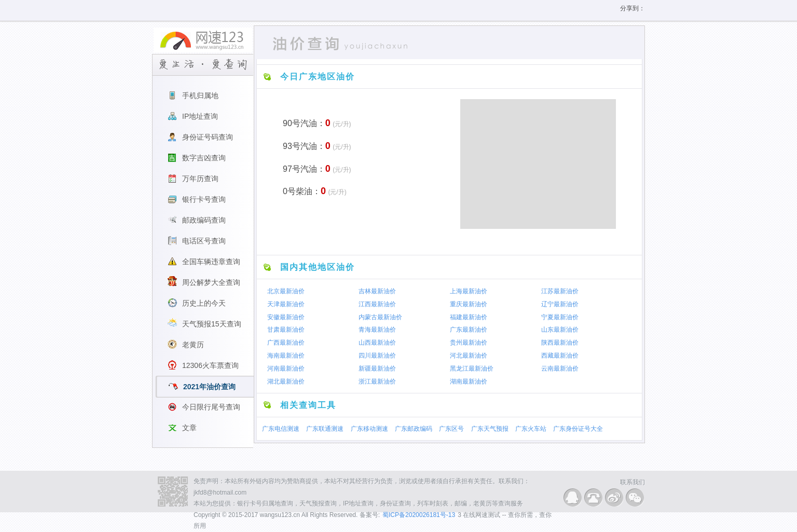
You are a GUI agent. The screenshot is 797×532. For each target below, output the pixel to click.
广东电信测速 (281, 429)
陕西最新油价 (560, 343)
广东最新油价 (469, 330)
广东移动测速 (369, 429)
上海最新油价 (469, 291)
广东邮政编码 (414, 429)
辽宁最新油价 (560, 304)
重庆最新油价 (469, 304)
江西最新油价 (377, 304)
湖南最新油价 (469, 381)
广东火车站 (531, 429)
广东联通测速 (325, 429)
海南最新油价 (286, 356)
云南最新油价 (560, 369)
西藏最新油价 (560, 356)
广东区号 (451, 429)
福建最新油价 (469, 317)
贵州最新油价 (469, 343)
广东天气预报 (490, 429)
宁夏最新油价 (560, 317)
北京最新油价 (286, 291)
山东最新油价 (560, 330)
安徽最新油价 (286, 317)
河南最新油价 (286, 369)
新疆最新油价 (377, 369)
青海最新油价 (377, 330)
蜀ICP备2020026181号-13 (419, 515)
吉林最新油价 (377, 291)
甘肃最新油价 (286, 330)
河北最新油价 (469, 356)
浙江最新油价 (377, 381)
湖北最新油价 (286, 381)
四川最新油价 (377, 356)
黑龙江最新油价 (472, 369)
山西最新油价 (377, 343)
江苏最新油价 (560, 291)
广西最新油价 (286, 343)
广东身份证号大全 (578, 429)
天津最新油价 (286, 304)
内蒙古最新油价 (380, 317)
